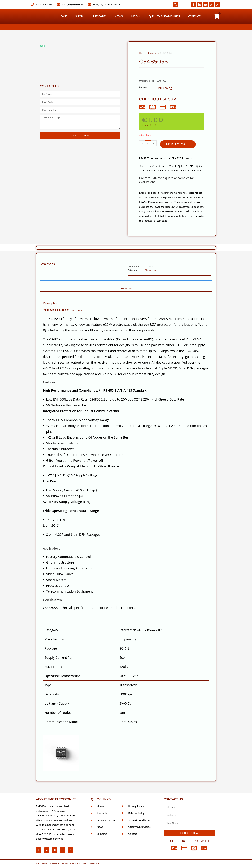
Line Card (99, 16)
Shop (79, 16)
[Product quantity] (148, 144)
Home (63, 16)
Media (136, 16)
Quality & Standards (164, 16)
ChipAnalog (154, 53)
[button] (175, 5)
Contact (194, 16)
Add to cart (178, 144)
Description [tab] (126, 289)
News (119, 16)
